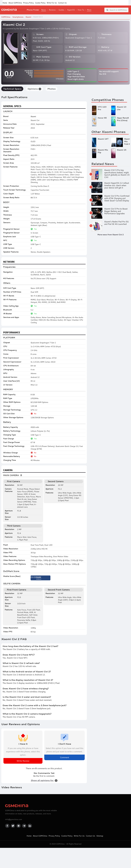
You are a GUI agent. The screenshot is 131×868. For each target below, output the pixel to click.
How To (81, 10)
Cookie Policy (40, 3)
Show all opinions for (44, 780)
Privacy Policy (28, 3)
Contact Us (62, 3)
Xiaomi (33, 116)
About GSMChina (15, 3)
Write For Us (52, 3)
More (89, 10)
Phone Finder (33, 10)
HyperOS (71, 10)
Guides (61, 10)
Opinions (34, 89)
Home (5, 3)
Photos (51, 89)
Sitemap (100, 836)
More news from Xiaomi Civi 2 (111, 235)
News (44, 10)
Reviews (52, 10)
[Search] (107, 10)
